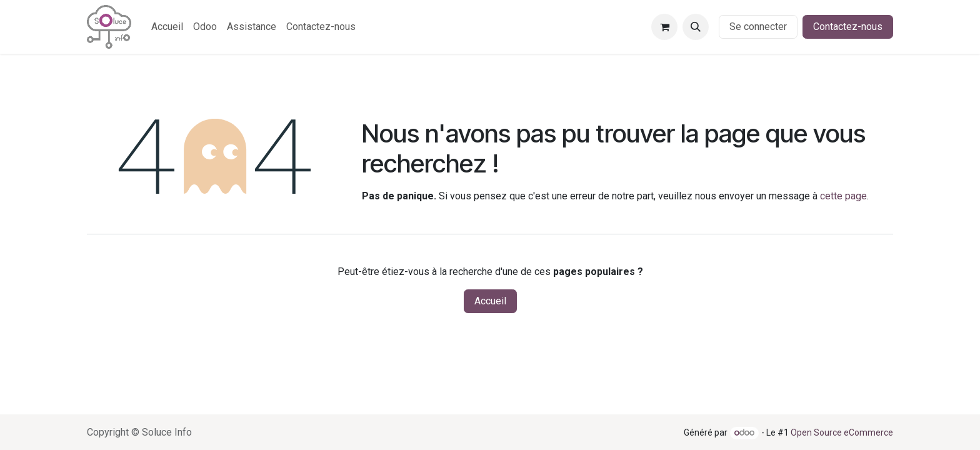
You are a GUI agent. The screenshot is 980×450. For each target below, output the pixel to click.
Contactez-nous (848, 27)
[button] (696, 27)
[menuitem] (167, 27)
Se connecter (758, 27)
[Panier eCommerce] (664, 27)
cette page (843, 196)
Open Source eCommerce (842, 432)
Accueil (490, 301)
